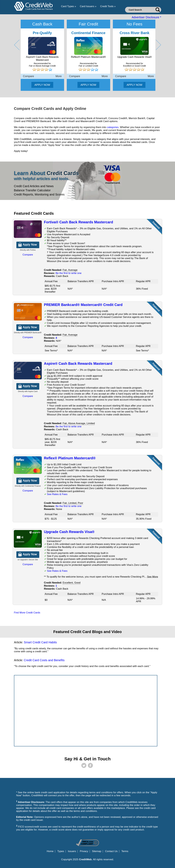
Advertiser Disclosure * (146, 17)
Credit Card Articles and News (34, 186)
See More (153, 577)
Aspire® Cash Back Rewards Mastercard (78, 364)
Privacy (84, 851)
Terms (125, 851)
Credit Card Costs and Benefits (44, 660)
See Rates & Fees (57, 494)
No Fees (135, 24)
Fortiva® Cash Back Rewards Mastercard (79, 222)
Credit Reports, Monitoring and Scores (39, 194)
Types (61, 851)
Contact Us (111, 851)
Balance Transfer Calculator (32, 190)
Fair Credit (88, 24)
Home (50, 851)
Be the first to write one (69, 273)
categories (113, 127)
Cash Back (42, 24)
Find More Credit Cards (27, 613)
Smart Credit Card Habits (40, 642)
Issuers (72, 851)
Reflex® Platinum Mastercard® (70, 458)
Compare (29, 76)
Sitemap (96, 851)
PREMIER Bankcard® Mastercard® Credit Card (83, 305)
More (59, 76)
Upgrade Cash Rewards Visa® (69, 532)
